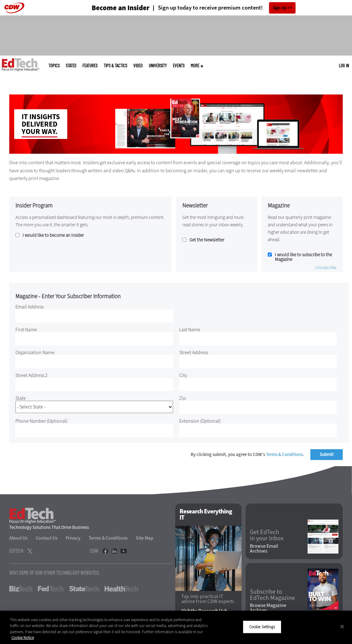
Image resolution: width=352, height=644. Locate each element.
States (71, 66)
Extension (200, 421)
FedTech (51, 589)
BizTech (21, 589)
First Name (26, 330)
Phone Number (41, 421)
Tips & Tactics (115, 66)
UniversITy (158, 66)
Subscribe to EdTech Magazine (272, 595)
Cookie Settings (262, 627)
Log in (344, 65)
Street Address (194, 352)
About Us (19, 538)
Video (138, 66)
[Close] (342, 626)
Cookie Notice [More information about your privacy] (23, 638)
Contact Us (47, 538)
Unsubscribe (326, 268)
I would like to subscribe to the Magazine (303, 257)
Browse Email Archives (264, 549)
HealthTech (121, 589)
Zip (183, 398)
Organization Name (35, 352)
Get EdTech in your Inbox (267, 535)
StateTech (84, 589)
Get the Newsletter (207, 240)
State (21, 398)
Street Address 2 (31, 375)
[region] (176, 627)
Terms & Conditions (284, 454)
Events (179, 66)
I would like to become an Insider (53, 235)
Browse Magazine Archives (268, 608)
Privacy (73, 538)
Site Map (145, 538)
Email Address (29, 307)
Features (90, 66)
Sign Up (280, 8)
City (183, 375)
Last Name (190, 330)
